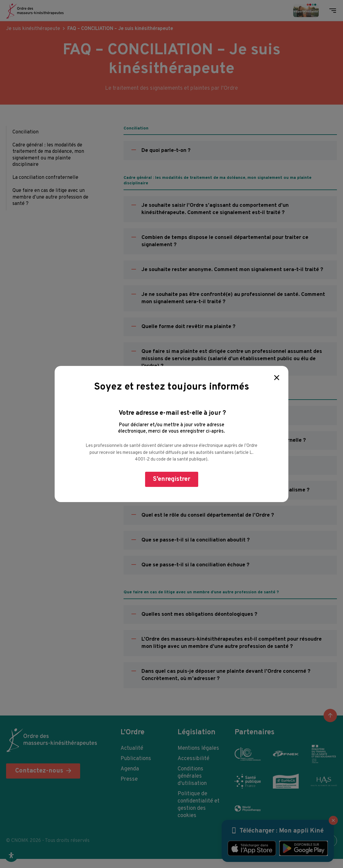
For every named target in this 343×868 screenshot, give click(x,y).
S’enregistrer (172, 479)
